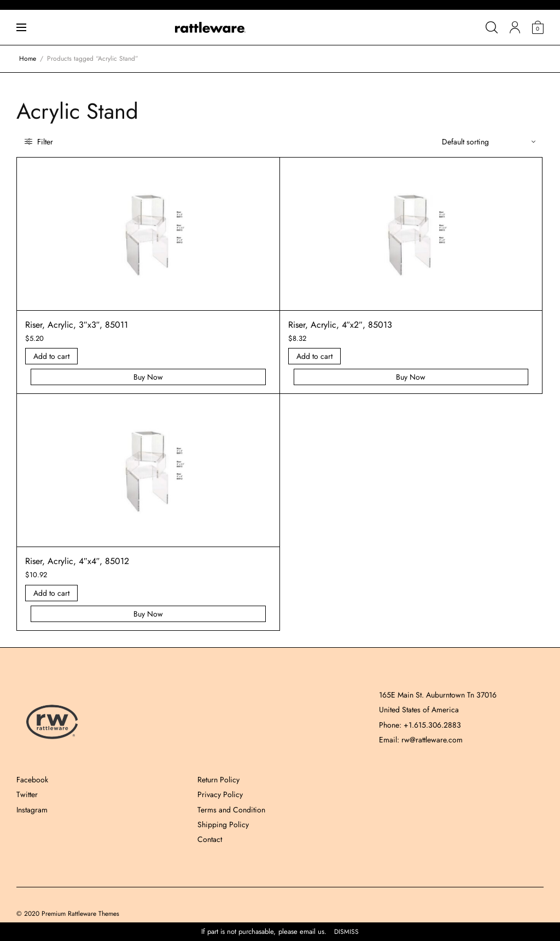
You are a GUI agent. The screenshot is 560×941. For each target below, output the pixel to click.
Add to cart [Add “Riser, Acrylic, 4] (314, 356)
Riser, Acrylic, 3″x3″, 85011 (77, 325)
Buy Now (148, 377)
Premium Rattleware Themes (80, 914)
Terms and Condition (231, 810)
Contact (210, 839)
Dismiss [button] (346, 932)
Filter (39, 142)
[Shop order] (489, 142)
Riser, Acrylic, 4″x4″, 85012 (77, 561)
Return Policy (218, 780)
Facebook (32, 780)
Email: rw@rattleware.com (421, 740)
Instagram (32, 810)
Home (28, 59)
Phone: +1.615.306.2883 (420, 725)
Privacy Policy (220, 794)
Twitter (27, 794)
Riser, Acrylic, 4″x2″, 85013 (340, 325)
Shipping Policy (223, 824)
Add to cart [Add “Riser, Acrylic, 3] (51, 356)
